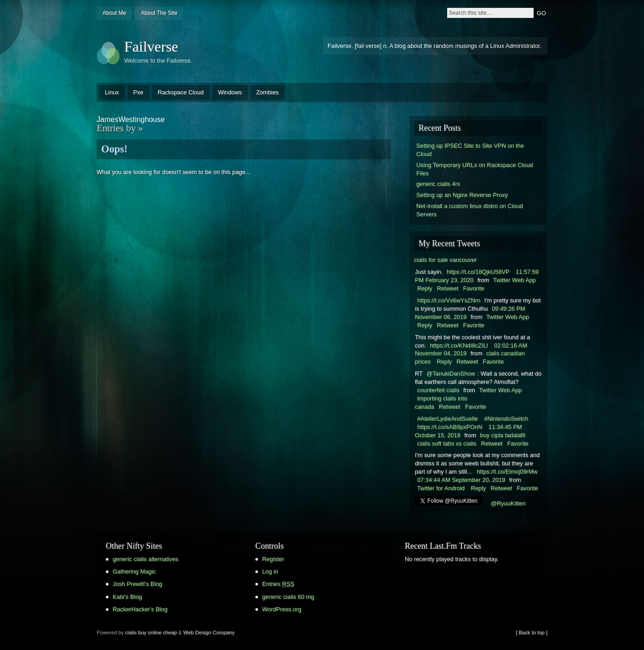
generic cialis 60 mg (288, 597)
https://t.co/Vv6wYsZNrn (449, 300)
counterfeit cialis (438, 390)
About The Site (159, 13)
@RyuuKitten (508, 503)
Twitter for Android (441, 488)
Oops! (114, 149)
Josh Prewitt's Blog (138, 584)
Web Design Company (209, 633)
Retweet (448, 288)
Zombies (267, 92)
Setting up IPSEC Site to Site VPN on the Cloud (470, 150)
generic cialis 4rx (438, 184)
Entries (278, 584)
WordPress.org (282, 609)
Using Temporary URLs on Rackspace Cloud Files (475, 169)
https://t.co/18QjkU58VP (478, 272)
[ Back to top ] (532, 633)
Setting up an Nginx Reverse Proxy (462, 195)
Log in (270, 572)
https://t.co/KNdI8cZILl (459, 345)
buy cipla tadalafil (503, 435)
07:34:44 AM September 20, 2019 (461, 480)
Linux (112, 92)
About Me (114, 13)
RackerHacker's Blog (140, 609)
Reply (425, 288)
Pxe (138, 92)
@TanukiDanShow (451, 374)
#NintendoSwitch (506, 419)
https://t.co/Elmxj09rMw (507, 472)
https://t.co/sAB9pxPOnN (450, 427)
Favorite (474, 288)
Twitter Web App (515, 280)
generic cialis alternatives (146, 559)
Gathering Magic (134, 572)
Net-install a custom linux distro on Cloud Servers (470, 210)
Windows (230, 92)
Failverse (151, 46)
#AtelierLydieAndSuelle (448, 419)
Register (273, 559)
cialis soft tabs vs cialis (447, 444)
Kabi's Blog (127, 597)
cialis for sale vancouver (446, 260)
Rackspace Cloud (181, 92)
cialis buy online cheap (151, 633)
